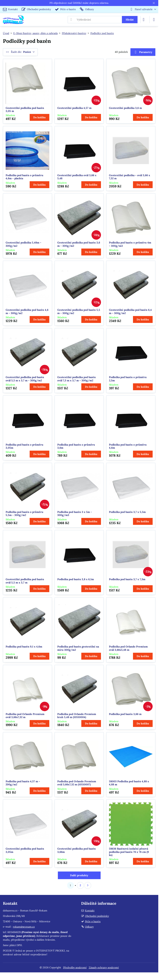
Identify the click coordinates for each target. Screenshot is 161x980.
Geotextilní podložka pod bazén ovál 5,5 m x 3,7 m (25, 581)
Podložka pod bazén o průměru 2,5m (128, 379)
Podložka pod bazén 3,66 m (125, 714)
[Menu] (154, 20)
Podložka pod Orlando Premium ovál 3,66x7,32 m (25, 716)
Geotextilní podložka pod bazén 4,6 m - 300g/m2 (27, 311)
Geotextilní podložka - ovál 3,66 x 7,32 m (130, 177)
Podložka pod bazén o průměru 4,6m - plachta (24, 177)
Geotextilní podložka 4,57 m (74, 108)
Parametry (143, 52)
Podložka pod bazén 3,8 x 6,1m (76, 579)
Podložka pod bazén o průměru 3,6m (76, 446)
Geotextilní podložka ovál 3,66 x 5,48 (77, 177)
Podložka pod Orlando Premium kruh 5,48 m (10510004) (77, 716)
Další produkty (79, 875)
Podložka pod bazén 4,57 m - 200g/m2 (23, 783)
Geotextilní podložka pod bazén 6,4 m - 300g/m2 (130, 311)
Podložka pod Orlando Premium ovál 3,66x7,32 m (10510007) (77, 783)
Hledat (130, 20)
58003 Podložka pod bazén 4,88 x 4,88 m (129, 783)
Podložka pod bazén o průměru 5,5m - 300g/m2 (24, 514)
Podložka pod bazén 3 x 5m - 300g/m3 (75, 514)
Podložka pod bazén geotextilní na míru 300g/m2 (78, 648)
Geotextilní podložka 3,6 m (125, 108)
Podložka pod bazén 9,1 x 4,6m (24, 647)
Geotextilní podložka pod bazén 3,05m (25, 850)
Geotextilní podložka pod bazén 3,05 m (25, 110)
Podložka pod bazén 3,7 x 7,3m (127, 579)
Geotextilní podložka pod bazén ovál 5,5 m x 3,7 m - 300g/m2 (25, 379)
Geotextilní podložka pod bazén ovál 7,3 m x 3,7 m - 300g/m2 (76, 379)
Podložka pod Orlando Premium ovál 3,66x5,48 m (128, 648)
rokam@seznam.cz (24, 927)
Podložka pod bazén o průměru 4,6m (128, 446)
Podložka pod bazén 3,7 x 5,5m (127, 512)
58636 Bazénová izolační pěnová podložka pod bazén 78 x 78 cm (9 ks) (129, 852)
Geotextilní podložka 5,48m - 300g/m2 (23, 244)
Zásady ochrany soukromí (104, 967)
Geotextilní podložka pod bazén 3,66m (76, 850)
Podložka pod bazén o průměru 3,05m (24, 446)
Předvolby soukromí (75, 967)
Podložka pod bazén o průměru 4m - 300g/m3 (130, 244)
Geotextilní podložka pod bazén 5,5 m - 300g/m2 (79, 311)
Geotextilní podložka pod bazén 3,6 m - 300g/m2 (79, 244)
